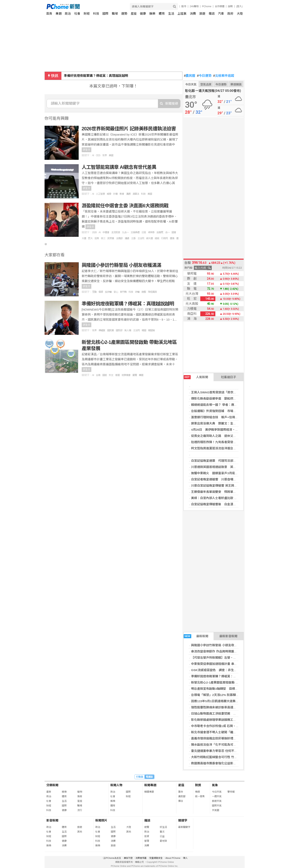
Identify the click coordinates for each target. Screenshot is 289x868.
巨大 (90, 238)
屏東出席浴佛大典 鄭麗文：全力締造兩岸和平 (223, 423)
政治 (68, 14)
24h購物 (194, 6)
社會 (77, 14)
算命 (181, 792)
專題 (59, 14)
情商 (80, 796)
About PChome (173, 858)
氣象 (215, 785)
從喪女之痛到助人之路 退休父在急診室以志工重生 (226, 436)
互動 (94, 292)
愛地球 (163, 841)
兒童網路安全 (156, 858)
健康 (143, 14)
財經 (87, 14)
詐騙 (137, 292)
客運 (117, 375)
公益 (162, 836)
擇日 (181, 801)
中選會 (106, 232)
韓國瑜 (151, 330)
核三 (103, 238)
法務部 (119, 238)
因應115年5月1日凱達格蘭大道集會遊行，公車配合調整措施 (231, 701)
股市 (184, 6)
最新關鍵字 (184, 827)
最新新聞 (196, 636)
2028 (94, 232)
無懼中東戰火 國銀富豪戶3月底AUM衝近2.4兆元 (224, 473)
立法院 (141, 238)
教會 (122, 194)
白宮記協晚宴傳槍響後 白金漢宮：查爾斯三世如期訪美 (229, 504)
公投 (144, 232)
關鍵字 (183, 820)
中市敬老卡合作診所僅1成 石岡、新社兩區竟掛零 (224, 726)
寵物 (80, 792)
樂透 (197, 792)
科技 (96, 14)
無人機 (128, 330)
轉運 (141, 375)
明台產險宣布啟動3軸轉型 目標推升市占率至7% (224, 689)
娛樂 (152, 14)
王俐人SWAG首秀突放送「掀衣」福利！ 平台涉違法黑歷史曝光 (235, 392)
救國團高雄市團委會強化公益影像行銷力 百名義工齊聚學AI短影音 (235, 763)
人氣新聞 (196, 377)
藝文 (162, 832)
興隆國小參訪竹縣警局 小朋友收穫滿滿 (217, 645)
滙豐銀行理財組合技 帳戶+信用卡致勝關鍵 (221, 417)
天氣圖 (216, 810)
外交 (111, 375)
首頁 (49, 14)
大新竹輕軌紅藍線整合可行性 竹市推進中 (219, 757)
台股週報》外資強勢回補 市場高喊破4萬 (219, 411)
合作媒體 (220, 6)
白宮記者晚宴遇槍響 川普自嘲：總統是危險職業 (224, 479)
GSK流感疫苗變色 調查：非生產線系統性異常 (223, 670)
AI (93, 155)
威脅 (109, 194)
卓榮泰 (151, 232)
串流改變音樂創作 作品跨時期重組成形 (217, 651)
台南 (98, 375)
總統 (157, 238)
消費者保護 (141, 858)
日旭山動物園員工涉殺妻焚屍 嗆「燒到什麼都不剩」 (227, 714)
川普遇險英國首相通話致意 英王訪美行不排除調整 (226, 467)
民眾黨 (111, 238)
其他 (80, 832)
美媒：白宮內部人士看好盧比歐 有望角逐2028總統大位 (228, 498)
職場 (115, 14)
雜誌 (212, 14)
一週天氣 (217, 796)
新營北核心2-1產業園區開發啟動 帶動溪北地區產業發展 (228, 682)
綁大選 (149, 238)
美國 (111, 155)
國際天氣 (217, 806)
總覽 (147, 827)
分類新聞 (52, 785)
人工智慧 (100, 194)
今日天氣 (191, 84)
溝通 (128, 194)
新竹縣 (123, 292)
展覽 (135, 375)
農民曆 (190, 76)
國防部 (119, 330)
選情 (172, 238)
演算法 (136, 194)
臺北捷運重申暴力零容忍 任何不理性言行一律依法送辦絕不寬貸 (234, 751)
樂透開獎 (236, 84)
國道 (105, 375)
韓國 (144, 330)
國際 (105, 14)
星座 (134, 14)
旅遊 (202, 14)
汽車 (221, 14)
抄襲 (115, 194)
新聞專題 (150, 785)
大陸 (240, 14)
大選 (84, 238)
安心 (116, 292)
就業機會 (126, 375)
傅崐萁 (102, 330)
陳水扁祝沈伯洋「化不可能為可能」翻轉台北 (221, 745)
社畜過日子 (228, 377)
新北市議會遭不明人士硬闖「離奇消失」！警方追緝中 (227, 732)
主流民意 (116, 232)
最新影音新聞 (228, 636)
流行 (80, 810)
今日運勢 (204, 76)
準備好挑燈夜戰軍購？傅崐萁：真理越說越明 (96, 76)
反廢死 (160, 232)
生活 (171, 14)
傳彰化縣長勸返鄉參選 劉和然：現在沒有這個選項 (226, 399)
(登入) (239, 6)
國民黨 (110, 330)
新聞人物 (116, 785)
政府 (230, 14)
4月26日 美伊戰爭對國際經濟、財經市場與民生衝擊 (227, 430)
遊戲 (144, 292)
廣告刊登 (128, 858)
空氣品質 (206, 84)
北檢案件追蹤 (224, 76)
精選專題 (149, 792)
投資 (147, 836)
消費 (193, 14)
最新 (49, 792)
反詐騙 (108, 292)
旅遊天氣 (217, 801)
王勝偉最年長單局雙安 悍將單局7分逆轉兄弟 (222, 492)
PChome (207, 6)
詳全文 (86, 150)
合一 (167, 232)
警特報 (231, 792)
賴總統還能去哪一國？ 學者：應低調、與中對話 (223, 405)
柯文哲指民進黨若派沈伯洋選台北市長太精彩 (221, 448)
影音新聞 (52, 820)
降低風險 (152, 292)
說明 (230, 6)
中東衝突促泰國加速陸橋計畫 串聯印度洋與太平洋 (225, 664)
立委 (133, 238)
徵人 (185, 858)
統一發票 (200, 796)
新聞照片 (101, 820)
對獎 (198, 785)
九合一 (125, 232)
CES (98, 155)
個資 (101, 292)
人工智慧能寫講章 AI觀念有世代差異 (119, 167)
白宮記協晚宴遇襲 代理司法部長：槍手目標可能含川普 (229, 461)
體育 (162, 14)
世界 (105, 155)
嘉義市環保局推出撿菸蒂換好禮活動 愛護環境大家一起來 (229, 738)
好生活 (163, 827)
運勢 (124, 14)
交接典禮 (135, 232)
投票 (97, 238)
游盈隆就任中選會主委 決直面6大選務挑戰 (125, 206)
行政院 (164, 238)
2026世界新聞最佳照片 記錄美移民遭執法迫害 (129, 129)
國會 (174, 232)
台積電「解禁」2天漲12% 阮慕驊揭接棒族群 (221, 695)
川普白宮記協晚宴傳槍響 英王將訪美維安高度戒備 (225, 486)
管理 (147, 841)
